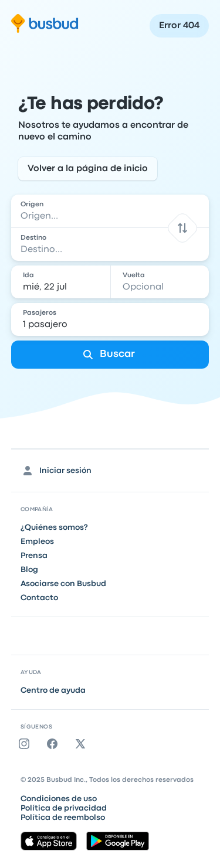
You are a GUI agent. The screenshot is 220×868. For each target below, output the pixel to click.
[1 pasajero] (111, 319)
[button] (183, 228)
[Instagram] (26, 744)
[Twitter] (83, 744)
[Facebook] (55, 744)
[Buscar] (110, 355)
